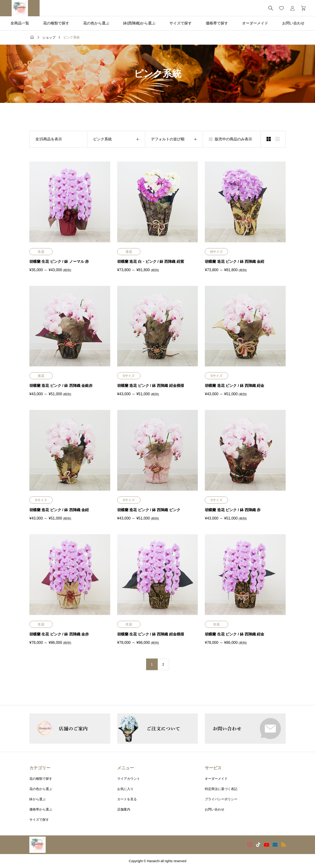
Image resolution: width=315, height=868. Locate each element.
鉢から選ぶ (38, 799)
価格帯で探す (217, 23)
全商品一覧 (20, 23)
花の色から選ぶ (96, 23)
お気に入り (125, 789)
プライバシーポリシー (221, 799)
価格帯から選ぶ (41, 809)
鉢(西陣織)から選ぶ (139, 23)
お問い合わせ (293, 23)
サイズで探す (181, 23)
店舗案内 (124, 809)
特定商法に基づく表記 (221, 789)
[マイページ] (292, 8)
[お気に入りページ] (281, 8)
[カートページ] (302, 8)
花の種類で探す (56, 23)
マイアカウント (129, 779)
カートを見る (127, 799)
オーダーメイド (255, 23)
